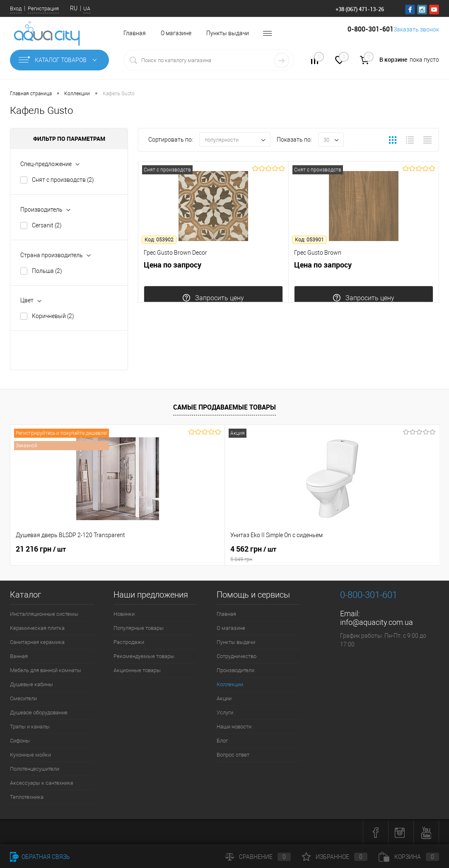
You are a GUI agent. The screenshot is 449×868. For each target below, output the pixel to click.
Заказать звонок (409, 33)
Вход (16, 8)
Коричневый (53, 316)
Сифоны (20, 741)
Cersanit (47, 225)
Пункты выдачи (228, 33)
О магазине (176, 33)
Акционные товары (137, 670)
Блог (222, 741)
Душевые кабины (31, 684)
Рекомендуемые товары (144, 656)
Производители (235, 670)
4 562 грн (224, 554)
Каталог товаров (59, 60)
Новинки (124, 614)
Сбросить (97, 350)
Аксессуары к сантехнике (42, 783)
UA (87, 8)
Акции (224, 698)
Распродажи (129, 642)
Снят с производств (63, 180)
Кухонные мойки (30, 755)
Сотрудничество (237, 656)
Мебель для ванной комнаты (46, 670)
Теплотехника (27, 797)
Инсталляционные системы (44, 614)
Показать (41, 350)
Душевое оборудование (39, 712)
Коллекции (230, 684)
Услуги (225, 712)
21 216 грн (41, 549)
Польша (47, 271)
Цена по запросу (213, 290)
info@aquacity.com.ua (377, 622)
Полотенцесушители (35, 769)
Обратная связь (40, 857)
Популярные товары (139, 628)
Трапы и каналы (30, 727)
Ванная (19, 656)
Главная (135, 33)
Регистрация (43, 8)
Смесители (23, 698)
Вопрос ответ (233, 755)
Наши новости (234, 727)
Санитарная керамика (37, 642)
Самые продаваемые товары (224, 407)
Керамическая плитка (37, 628)
